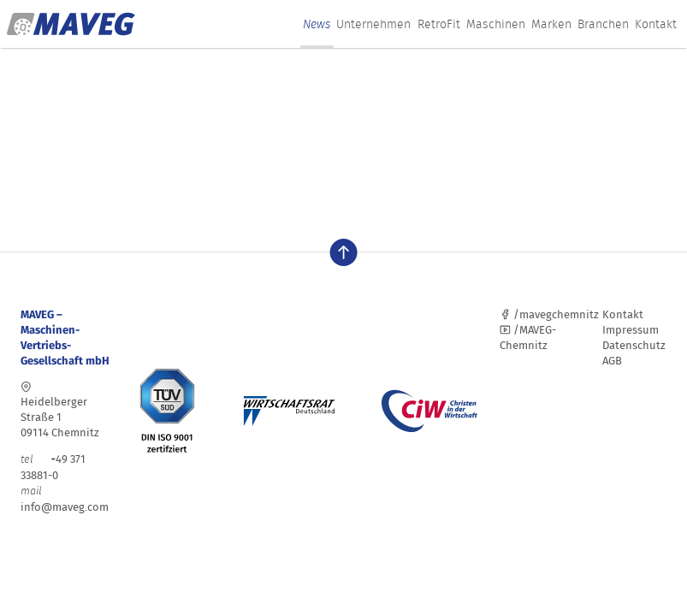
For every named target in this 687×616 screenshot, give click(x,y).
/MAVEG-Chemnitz (528, 338)
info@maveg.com (65, 507)
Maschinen (496, 24)
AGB (612, 361)
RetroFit (439, 24)
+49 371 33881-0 (53, 467)
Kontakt (656, 24)
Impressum (631, 330)
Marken (551, 24)
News (317, 24)
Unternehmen (373, 24)
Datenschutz (634, 345)
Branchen (603, 24)
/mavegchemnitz (549, 314)
